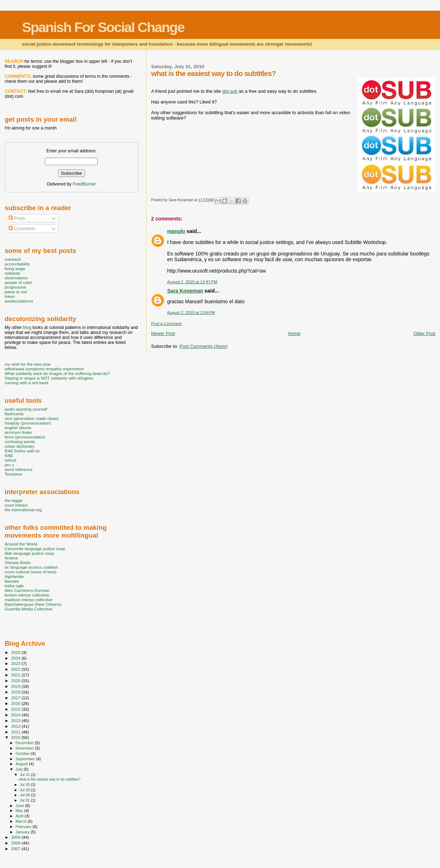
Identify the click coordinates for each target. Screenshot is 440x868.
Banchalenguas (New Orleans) (33, 604)
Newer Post (163, 333)
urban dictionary (19, 446)
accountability (17, 264)
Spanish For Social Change (103, 27)
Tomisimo (13, 474)
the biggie (14, 500)
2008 (16, 843)
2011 (16, 732)
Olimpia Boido (18, 562)
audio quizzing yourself (26, 409)
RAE (9, 455)
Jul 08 (25, 795)
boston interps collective (27, 595)
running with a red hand (26, 383)
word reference (19, 469)
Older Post (424, 333)
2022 (16, 669)
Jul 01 (25, 800)
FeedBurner (84, 184)
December (25, 743)
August (22, 764)
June (21, 806)
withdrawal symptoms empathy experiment (44, 369)
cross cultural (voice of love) (30, 572)
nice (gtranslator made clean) (32, 418)
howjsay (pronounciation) (28, 423)
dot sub (230, 91)
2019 (16, 686)
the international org (23, 510)
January (23, 832)
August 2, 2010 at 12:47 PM (192, 282)
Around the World (21, 544)
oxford (11, 460)
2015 (16, 709)
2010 (16, 737)
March (22, 821)
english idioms (18, 428)
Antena (11, 558)
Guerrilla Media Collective (29, 609)
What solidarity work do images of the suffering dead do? (57, 373)
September (26, 759)
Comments (22, 229)
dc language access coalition (31, 567)
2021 (16, 675)
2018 (16, 692)
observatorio (16, 278)
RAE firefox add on (22, 451)
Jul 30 (25, 785)
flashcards (14, 414)
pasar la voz (16, 292)
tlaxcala (12, 581)
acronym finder (19, 432)
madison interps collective (29, 600)
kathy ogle (14, 586)
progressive (16, 287)
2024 (16, 658)
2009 (16, 837)
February (24, 827)
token (10, 296)
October (23, 753)
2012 (16, 726)
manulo (176, 231)
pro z (9, 465)
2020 (16, 681)
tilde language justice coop (29, 553)
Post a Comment (166, 324)
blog (27, 328)
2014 (16, 715)
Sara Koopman (185, 291)
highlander (14, 576)
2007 (16, 849)
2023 (16, 663)
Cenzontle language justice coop (35, 549)
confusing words (20, 441)
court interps (16, 505)
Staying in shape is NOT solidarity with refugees (49, 378)
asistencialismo (19, 301)
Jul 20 (25, 790)
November (25, 748)
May (20, 811)
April (20, 816)
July (20, 769)
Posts (17, 218)
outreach (13, 259)
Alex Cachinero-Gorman (27, 590)
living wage (15, 268)
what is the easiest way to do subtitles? (50, 779)
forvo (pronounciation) (25, 437)
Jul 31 (25, 775)
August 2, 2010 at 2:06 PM (191, 313)
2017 (16, 698)
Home (294, 333)
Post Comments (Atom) (203, 346)
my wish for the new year (28, 364)
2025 (16, 652)
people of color (18, 282)
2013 (16, 720)
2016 (16, 703)
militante (12, 273)
